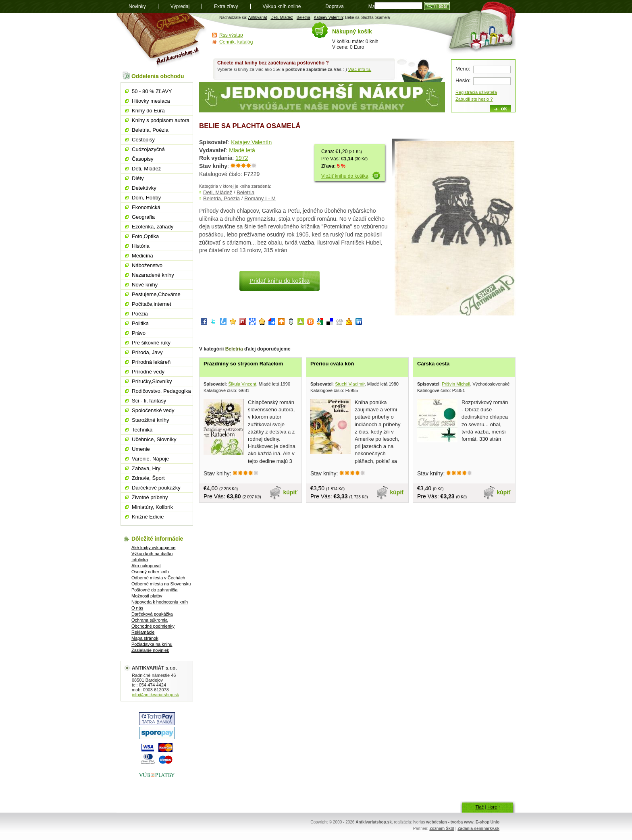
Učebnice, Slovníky (154, 439)
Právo (139, 333)
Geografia (143, 217)
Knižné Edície (148, 517)
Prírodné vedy (148, 372)
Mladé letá (242, 150)
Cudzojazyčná (148, 149)
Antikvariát (258, 18)
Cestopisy (143, 140)
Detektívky (144, 188)
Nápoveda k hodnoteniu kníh (160, 602)
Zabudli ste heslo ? (474, 99)
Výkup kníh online (282, 6)
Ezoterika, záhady (153, 227)
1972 (242, 158)
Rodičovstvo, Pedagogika (161, 391)
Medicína (142, 256)
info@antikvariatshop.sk (155, 695)
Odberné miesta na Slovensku (161, 584)
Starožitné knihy (151, 420)
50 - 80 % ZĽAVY (152, 91)
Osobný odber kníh (150, 572)
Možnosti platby (147, 596)
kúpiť (291, 492)
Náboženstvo (147, 265)
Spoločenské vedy (153, 410)
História (141, 246)
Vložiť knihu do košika (345, 176)
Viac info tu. (360, 69)
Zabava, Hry (146, 468)
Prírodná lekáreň (151, 362)
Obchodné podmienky (153, 626)
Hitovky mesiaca (151, 101)
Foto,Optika (145, 236)
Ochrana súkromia (150, 620)
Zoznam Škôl (442, 829)
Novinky (137, 6)
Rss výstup (231, 35)
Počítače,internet (152, 304)
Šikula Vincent (242, 384)
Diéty (138, 178)
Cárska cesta (433, 364)
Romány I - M (260, 198)
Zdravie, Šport (148, 478)
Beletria (304, 18)
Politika (140, 323)
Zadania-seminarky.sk (478, 829)
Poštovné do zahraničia (154, 590)
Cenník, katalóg (236, 42)
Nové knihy (145, 285)
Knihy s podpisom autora (161, 120)
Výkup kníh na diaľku (152, 554)
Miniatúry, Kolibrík (152, 507)
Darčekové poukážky (156, 488)
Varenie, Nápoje (150, 459)
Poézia (140, 314)
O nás (137, 608)
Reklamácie (143, 632)
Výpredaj (180, 6)
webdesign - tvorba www (450, 822)
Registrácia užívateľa (476, 92)
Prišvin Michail (456, 384)
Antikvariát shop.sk (162, 40)
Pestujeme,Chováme (156, 294)
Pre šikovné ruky (151, 343)
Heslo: (463, 80)
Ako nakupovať (146, 566)
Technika (142, 430)
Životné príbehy (150, 497)
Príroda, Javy (147, 352)
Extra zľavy (226, 6)
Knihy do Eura (148, 111)
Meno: (463, 69)
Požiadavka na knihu (152, 644)
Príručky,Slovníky (152, 381)
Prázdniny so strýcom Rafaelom (243, 364)
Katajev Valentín (328, 18)
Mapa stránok (145, 638)
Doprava (334, 6)
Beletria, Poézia (221, 198)
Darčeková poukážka (152, 614)
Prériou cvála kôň (332, 364)
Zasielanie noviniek (150, 650)
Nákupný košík (352, 31)
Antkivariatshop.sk (373, 822)
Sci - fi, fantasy (149, 401)
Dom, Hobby (146, 198)
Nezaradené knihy (153, 275)
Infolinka (140, 560)
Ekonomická (146, 207)
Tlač (479, 807)
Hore (492, 807)
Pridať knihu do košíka (280, 281)
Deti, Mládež (282, 18)
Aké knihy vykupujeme (153, 548)
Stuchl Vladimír (350, 384)
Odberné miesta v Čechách (158, 578)
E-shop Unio (488, 822)
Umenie (141, 449)
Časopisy (142, 159)
